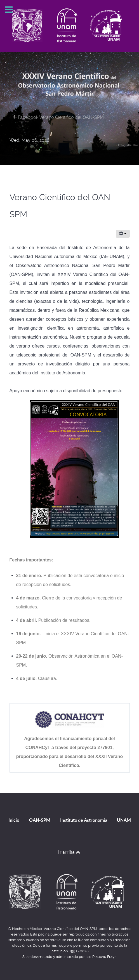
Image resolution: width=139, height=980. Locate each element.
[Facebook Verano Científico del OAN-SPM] (58, 117)
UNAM (124, 820)
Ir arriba (70, 852)
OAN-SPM (40, 820)
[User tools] (123, 234)
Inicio (14, 820)
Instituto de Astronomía (84, 820)
